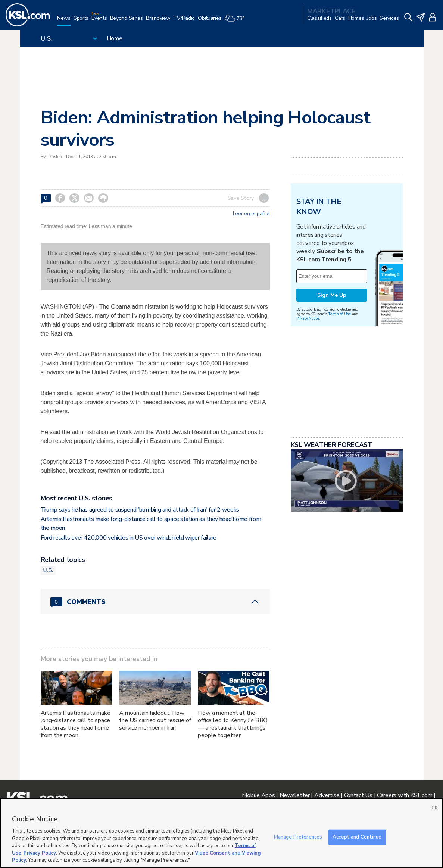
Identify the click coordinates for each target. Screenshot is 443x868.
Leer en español (251, 214)
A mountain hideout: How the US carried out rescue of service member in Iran (155, 720)
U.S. (48, 570)
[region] (221, 833)
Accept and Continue (357, 837)
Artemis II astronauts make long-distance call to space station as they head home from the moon (76, 724)
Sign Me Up (332, 295)
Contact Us (358, 795)
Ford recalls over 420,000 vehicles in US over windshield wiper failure (129, 538)
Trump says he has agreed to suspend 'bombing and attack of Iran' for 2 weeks (140, 510)
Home (115, 38)
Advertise (327, 795)
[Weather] (236, 21)
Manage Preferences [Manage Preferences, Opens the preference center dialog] (298, 837)
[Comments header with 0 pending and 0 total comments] (155, 602)
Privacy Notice (308, 318)
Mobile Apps (258, 795)
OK (434, 808)
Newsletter (295, 795)
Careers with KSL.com (405, 795)
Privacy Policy (40, 853)
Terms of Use (339, 314)
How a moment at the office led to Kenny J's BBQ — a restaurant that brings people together (233, 724)
